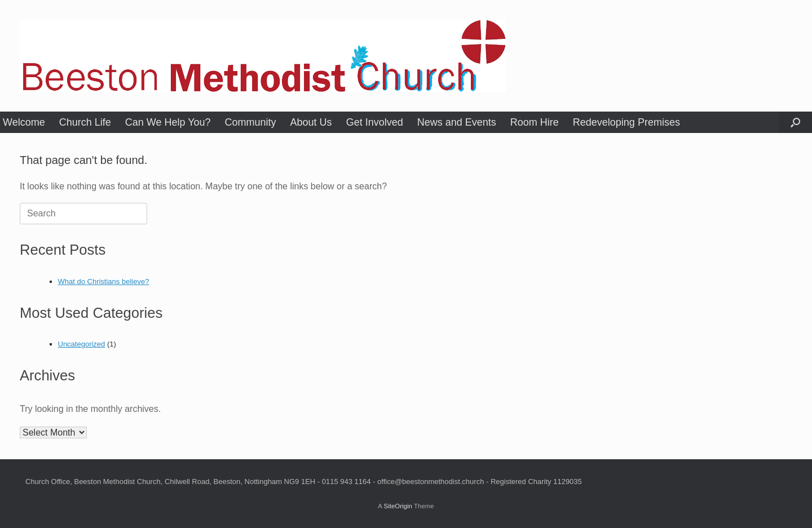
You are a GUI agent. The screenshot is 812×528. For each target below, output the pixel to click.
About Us (311, 122)
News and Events (457, 122)
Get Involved (375, 122)
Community (251, 122)
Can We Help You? (168, 122)
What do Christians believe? (104, 281)
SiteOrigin (398, 506)
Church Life (85, 122)
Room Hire (535, 122)
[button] (795, 122)
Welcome (24, 122)
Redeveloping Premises (626, 122)
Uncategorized (82, 344)
